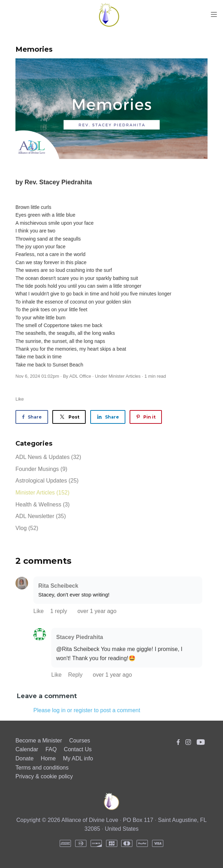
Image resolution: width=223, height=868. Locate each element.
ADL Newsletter (41, 516)
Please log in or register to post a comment (87, 710)
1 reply (59, 611)
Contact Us (78, 749)
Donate (25, 758)
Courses (80, 741)
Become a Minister (39, 741)
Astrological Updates (47, 481)
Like (20, 399)
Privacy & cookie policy (44, 776)
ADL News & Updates (48, 457)
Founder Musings (41, 469)
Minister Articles (124, 376)
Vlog (27, 528)
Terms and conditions (42, 768)
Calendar (27, 749)
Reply (76, 675)
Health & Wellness (42, 505)
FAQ (51, 749)
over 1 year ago (97, 611)
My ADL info (78, 758)
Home (48, 758)
